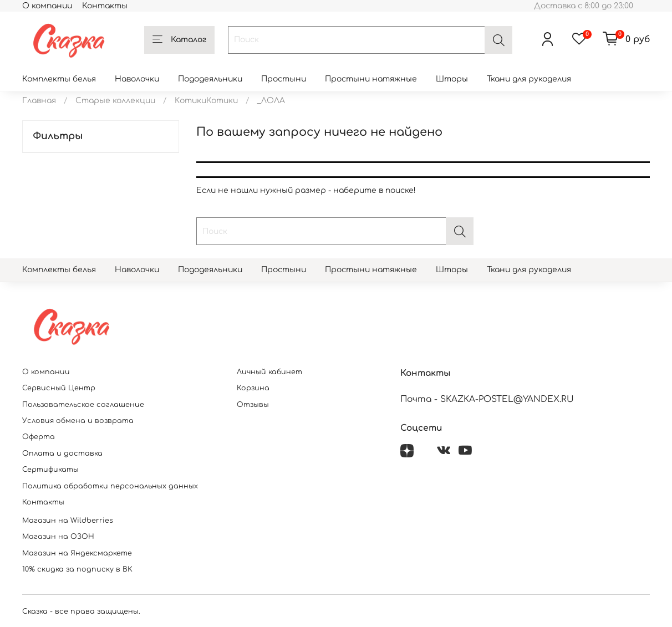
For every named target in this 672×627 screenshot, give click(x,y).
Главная (39, 101)
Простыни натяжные (371, 79)
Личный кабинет (269, 372)
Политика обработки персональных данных (110, 486)
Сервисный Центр (59, 388)
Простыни (284, 79)
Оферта (39, 437)
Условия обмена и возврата (78, 421)
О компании (47, 6)
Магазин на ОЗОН (58, 537)
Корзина (253, 388)
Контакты (105, 6)
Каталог (179, 40)
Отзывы (253, 405)
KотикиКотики (206, 101)
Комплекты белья (59, 79)
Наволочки (137, 79)
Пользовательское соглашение (83, 405)
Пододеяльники (210, 79)
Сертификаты (50, 470)
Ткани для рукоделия (529, 79)
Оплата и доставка (62, 453)
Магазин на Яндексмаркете (77, 553)
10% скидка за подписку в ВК (77, 569)
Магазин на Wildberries (68, 521)
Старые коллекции (115, 101)
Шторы (452, 79)
